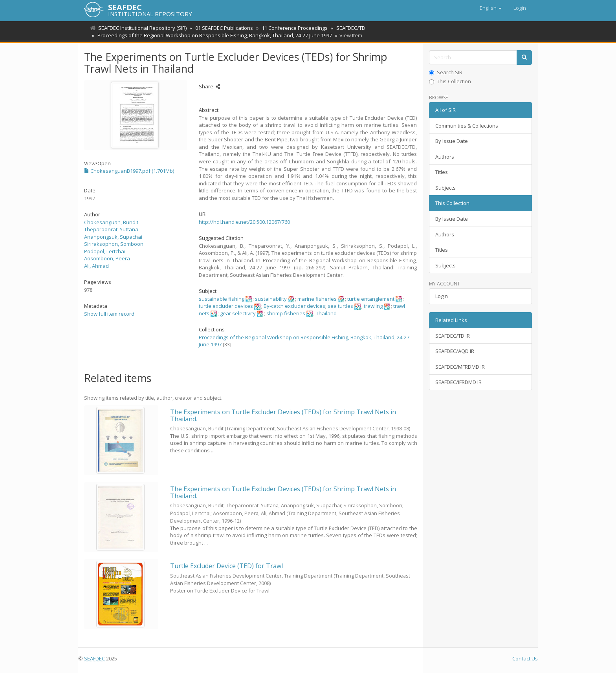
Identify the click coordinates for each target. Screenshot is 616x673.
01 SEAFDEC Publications (223, 28)
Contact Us (525, 658)
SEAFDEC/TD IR (453, 336)
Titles (442, 172)
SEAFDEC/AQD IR (455, 351)
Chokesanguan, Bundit (111, 222)
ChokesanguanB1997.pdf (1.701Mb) (129, 171)
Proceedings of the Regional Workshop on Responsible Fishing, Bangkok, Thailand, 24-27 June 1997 (214, 35)
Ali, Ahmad (96, 266)
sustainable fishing (222, 299)
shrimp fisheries (286, 313)
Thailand (326, 313)
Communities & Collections (467, 126)
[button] (491, 8)
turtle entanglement (371, 299)
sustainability (271, 299)
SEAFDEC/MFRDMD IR (460, 367)
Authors (445, 157)
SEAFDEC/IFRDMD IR (458, 382)
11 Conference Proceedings (292, 28)
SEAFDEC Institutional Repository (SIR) (142, 28)
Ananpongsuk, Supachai (113, 237)
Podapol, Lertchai (105, 251)
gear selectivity (238, 313)
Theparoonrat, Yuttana (111, 229)
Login (442, 296)
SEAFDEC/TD (347, 28)
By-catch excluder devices (294, 306)
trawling (373, 306)
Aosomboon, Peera (107, 258)
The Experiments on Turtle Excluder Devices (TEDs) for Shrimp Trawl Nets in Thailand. (283, 415)
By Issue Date (452, 141)
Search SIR (446, 72)
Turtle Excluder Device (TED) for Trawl (226, 566)
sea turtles (340, 306)
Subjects (445, 188)
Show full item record (109, 314)
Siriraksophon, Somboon (114, 244)
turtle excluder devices (226, 306)
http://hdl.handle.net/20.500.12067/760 (244, 222)
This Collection (450, 81)
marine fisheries (317, 299)
